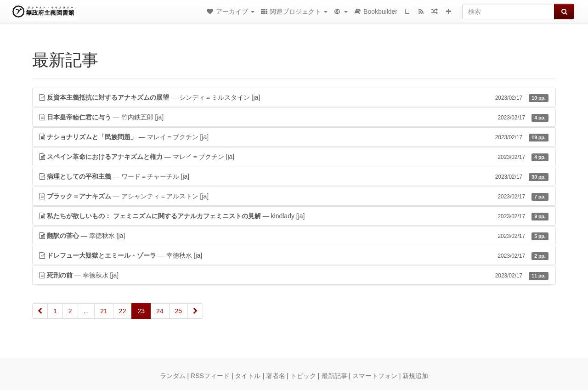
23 (141, 311)
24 (160, 311)
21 (104, 311)
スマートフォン (375, 376)
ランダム (173, 376)
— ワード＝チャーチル (294, 176)
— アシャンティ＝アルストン (294, 196)
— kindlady (294, 216)
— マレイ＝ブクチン (294, 137)
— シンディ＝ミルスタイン (294, 97)
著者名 (276, 376)
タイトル (248, 376)
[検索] (508, 11)
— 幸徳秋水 (294, 236)
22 (123, 311)
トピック (303, 376)
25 (179, 311)
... (86, 311)
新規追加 (415, 376)
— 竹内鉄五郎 (294, 117)
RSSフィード (210, 376)
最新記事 (334, 376)
